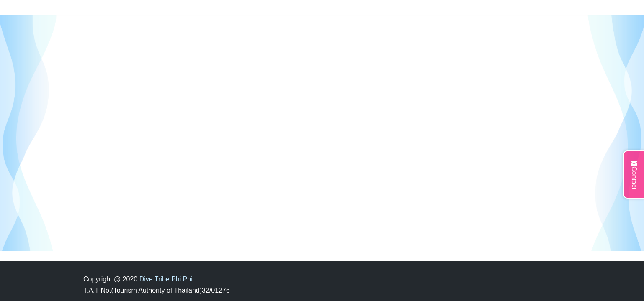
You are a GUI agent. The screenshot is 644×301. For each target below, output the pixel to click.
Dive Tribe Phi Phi (166, 279)
